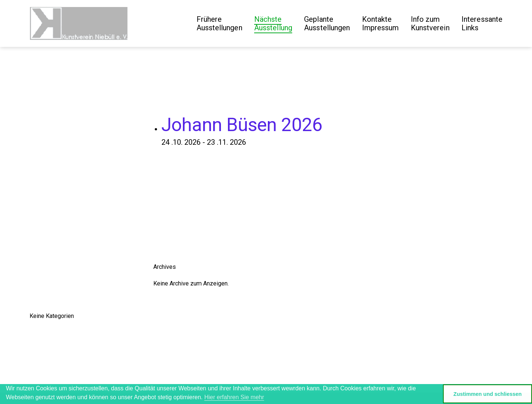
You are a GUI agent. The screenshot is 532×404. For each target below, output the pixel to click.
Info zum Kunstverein (430, 23)
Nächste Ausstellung (273, 23)
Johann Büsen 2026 (242, 125)
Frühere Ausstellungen (219, 23)
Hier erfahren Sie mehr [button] (234, 397)
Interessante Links (482, 23)
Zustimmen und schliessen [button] (487, 394)
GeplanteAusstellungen (327, 23)
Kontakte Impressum (381, 23)
